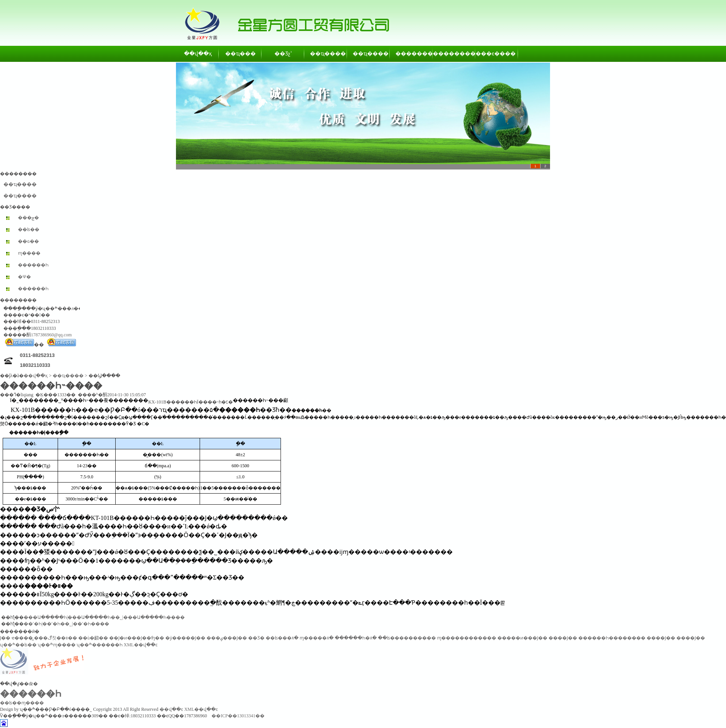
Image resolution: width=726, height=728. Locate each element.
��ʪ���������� (407, 638)
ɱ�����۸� (317, 638)
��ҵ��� (240, 54)
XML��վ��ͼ (141, 645)
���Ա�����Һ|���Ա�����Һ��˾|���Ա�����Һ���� (104, 617)
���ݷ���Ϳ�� (227, 638)
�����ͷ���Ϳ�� (522, 638)
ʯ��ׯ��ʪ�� (18, 645)
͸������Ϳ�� (5, 638)
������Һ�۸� (356, 638)
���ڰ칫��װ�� (56, 638)
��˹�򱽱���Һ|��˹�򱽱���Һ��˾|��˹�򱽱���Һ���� (66, 624)
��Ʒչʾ (283, 54)
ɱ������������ (467, 638)
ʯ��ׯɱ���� (57, 645)
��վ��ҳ (198, 54)
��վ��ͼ (171, 709)
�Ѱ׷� (24, 277)
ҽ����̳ (22, 638)
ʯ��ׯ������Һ (100, 645)
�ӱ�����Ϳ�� (185, 638)
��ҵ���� (326, 54)
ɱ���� (29, 253)
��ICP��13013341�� (238, 716)
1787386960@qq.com (51, 335)
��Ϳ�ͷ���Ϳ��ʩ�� (137, 638)
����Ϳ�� (563, 638)
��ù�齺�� (93, 638)
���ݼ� (28, 218)
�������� (411, 54)
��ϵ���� (497, 54)
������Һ (33, 265)
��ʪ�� (29, 229)
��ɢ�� (28, 241)
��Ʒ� (256, 638)
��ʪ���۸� (282, 638)
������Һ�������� (612, 638)
